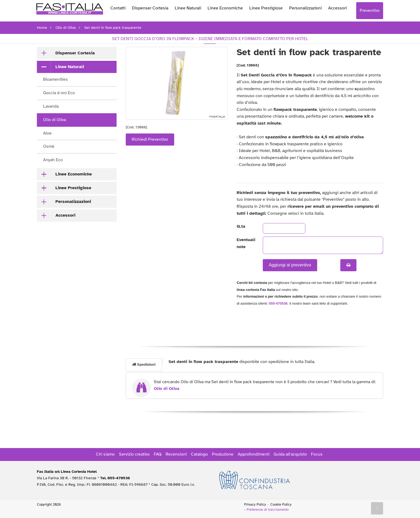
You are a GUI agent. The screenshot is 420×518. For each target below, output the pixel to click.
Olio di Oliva (55, 120)
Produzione (223, 454)
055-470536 (278, 303)
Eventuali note (245, 243)
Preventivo (370, 10)
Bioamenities (55, 79)
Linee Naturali (188, 8)
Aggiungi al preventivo (290, 265)
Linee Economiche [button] (74, 174)
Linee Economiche (225, 8)
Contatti (118, 8)
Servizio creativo (134, 454)
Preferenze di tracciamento (268, 510)
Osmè (49, 146)
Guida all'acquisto (290, 454)
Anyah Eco (53, 160)
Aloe (47, 133)
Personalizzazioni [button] (73, 202)
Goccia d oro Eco (59, 93)
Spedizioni (144, 364)
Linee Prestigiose (266, 8)
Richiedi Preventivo (150, 139)
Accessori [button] (65, 215)
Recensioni (176, 454)
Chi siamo (105, 454)
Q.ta (241, 226)
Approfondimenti (254, 454)
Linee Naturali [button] (70, 67)
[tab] (77, 53)
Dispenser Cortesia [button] (75, 53)
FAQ (158, 454)
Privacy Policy (255, 505)
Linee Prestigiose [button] (73, 188)
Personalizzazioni (305, 8)
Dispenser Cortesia (150, 8)
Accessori (337, 8)
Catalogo (199, 454)
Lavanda (51, 106)
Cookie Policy (281, 505)
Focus (317, 454)
